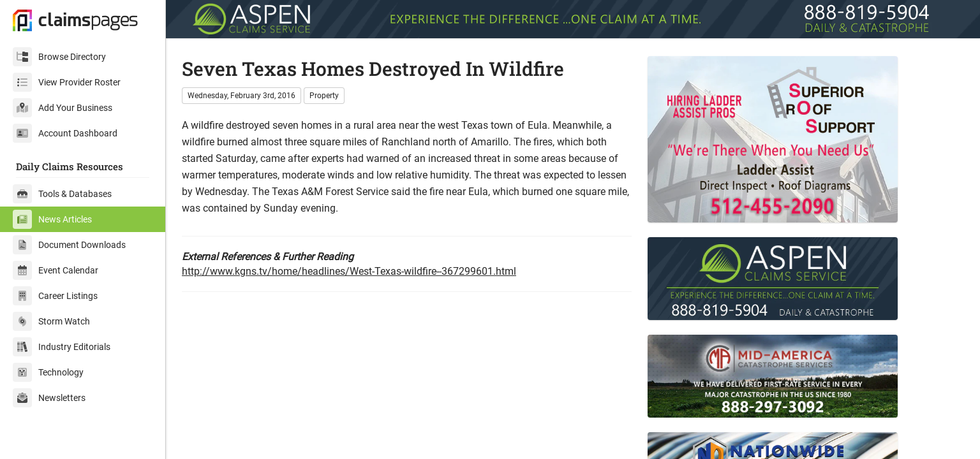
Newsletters (49, 398)
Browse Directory (59, 57)
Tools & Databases (62, 194)
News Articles (52, 219)
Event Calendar (56, 270)
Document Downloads (69, 245)
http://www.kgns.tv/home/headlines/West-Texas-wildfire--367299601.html (349, 271)
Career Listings (55, 296)
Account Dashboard (65, 133)
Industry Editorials (62, 347)
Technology (48, 372)
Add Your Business (63, 108)
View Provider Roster (67, 82)
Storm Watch (51, 321)
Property (324, 96)
